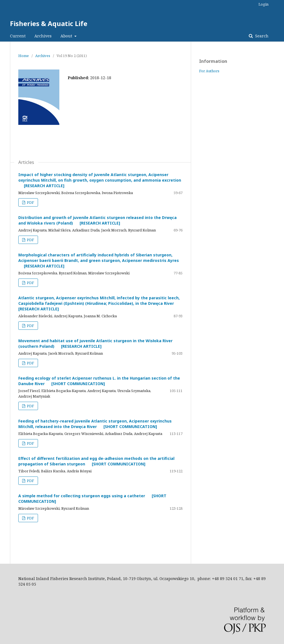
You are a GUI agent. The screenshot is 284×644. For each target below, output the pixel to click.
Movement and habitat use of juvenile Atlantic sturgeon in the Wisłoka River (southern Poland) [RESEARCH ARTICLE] (95, 343)
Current (18, 36)
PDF (30, 202)
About (67, 36)
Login (263, 4)
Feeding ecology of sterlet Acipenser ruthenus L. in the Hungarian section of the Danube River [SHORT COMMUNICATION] (99, 381)
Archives (43, 36)
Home (24, 56)
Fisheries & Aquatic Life (49, 23)
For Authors (209, 71)
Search (261, 36)
